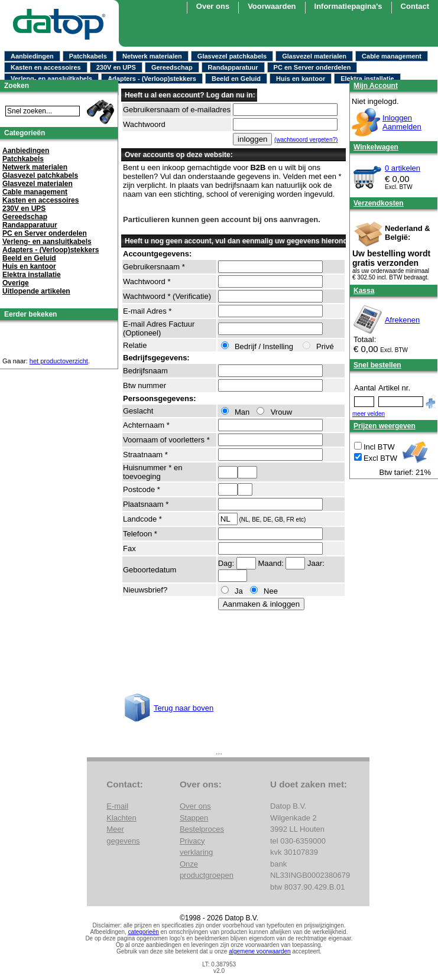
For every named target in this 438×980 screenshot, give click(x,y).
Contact (415, 6)
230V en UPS (116, 67)
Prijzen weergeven (385, 426)
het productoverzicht (59, 361)
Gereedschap (172, 67)
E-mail (117, 806)
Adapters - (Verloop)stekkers (152, 79)
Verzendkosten (379, 203)
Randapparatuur (233, 67)
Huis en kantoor (301, 79)
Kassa (364, 291)
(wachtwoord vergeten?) (306, 140)
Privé (319, 346)
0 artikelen (403, 168)
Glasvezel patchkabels (232, 56)
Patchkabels (88, 56)
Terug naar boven (184, 708)
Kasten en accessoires (46, 67)
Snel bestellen (377, 365)
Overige (16, 283)
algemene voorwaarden (260, 951)
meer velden (369, 414)
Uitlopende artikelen (36, 291)
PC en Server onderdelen (312, 67)
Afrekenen (402, 320)
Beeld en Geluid (236, 79)
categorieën (144, 932)
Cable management (392, 56)
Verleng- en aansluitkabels (51, 79)
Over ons (195, 806)
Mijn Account (376, 86)
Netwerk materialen (152, 56)
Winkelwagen (376, 147)
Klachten (121, 818)
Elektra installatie (367, 79)
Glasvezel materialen (314, 56)
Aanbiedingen (32, 56)
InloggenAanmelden (402, 122)
